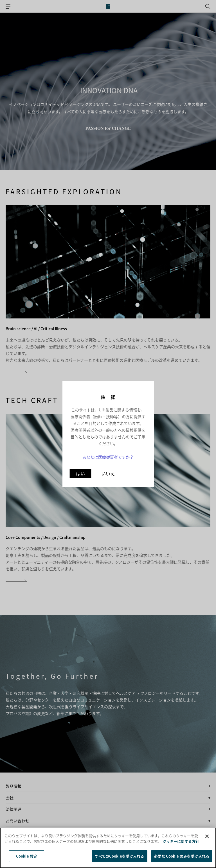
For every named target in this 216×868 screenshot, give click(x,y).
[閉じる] (207, 836)
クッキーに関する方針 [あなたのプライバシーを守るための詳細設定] (181, 841)
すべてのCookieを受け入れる (119, 856)
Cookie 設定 (27, 856)
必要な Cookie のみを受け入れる (182, 856)
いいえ (108, 473)
